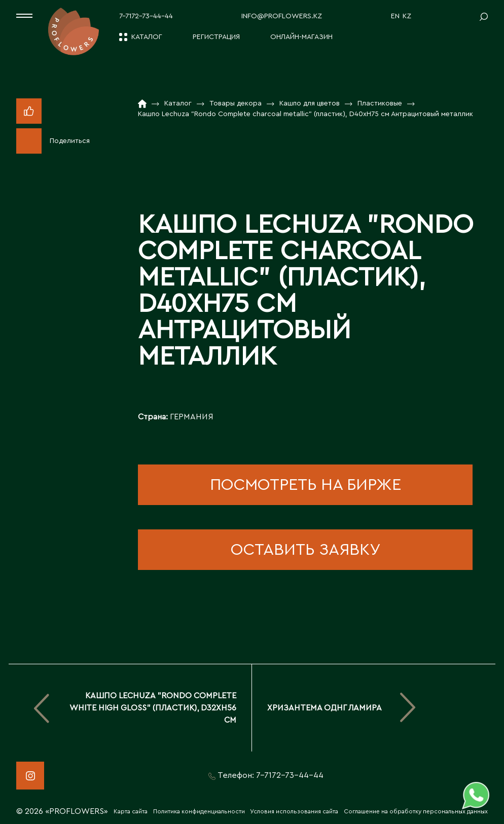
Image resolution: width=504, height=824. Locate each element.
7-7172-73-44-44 (146, 16)
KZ (407, 16)
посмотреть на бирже (305, 485)
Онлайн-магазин (301, 37)
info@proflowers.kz (282, 16)
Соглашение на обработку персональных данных (416, 811)
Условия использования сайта (294, 811)
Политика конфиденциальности (199, 811)
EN (395, 16)
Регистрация (216, 37)
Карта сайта (131, 811)
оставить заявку (305, 550)
